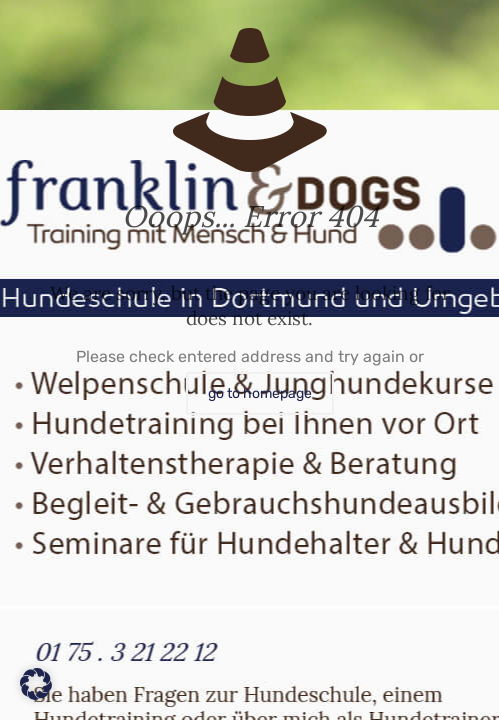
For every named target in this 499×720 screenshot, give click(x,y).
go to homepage (260, 393)
